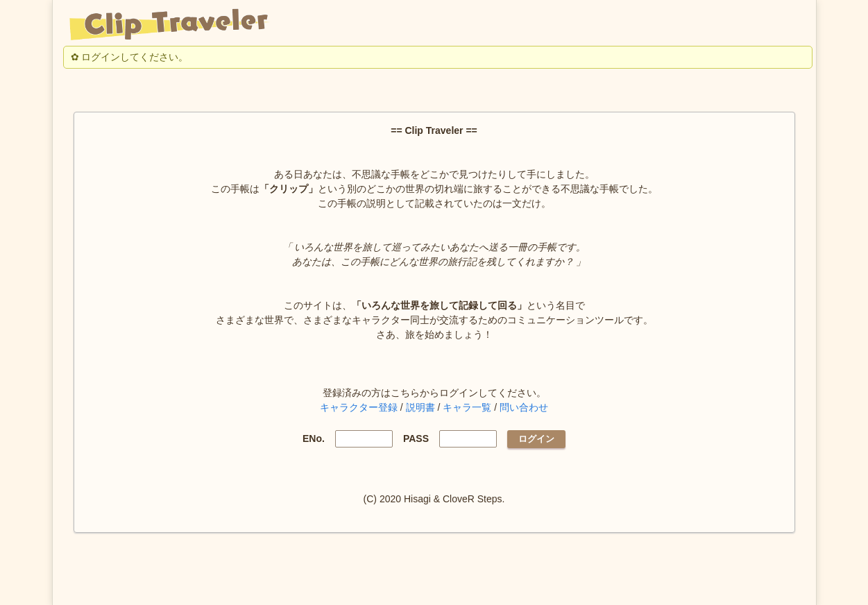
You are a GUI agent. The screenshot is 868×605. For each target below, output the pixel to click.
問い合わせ (524, 407)
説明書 (420, 407)
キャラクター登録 (359, 407)
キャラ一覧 (467, 407)
